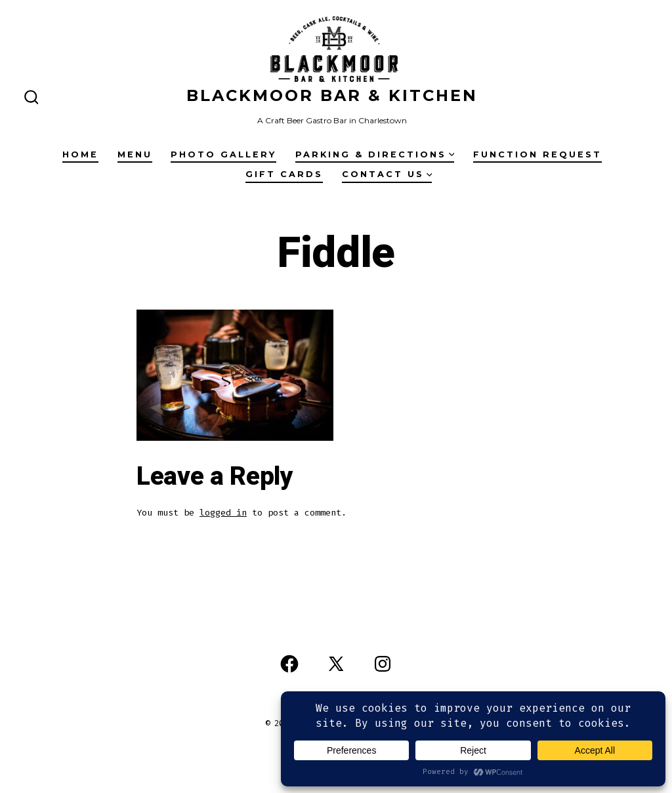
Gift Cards (284, 174)
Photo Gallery (223, 154)
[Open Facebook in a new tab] (289, 664)
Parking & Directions (375, 154)
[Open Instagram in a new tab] (383, 664)
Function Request (537, 154)
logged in (223, 513)
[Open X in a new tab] (336, 664)
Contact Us (387, 174)
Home (80, 154)
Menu (135, 154)
